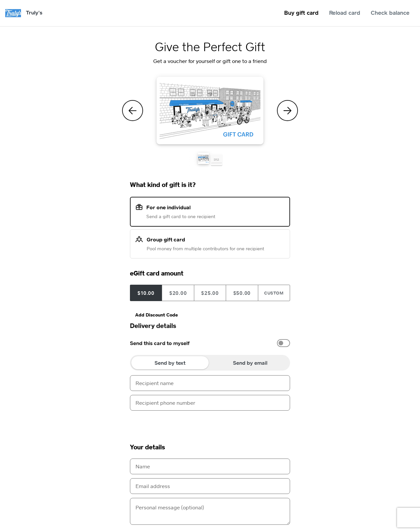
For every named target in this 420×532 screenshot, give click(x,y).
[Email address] (210, 486)
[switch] (283, 343)
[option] (210, 343)
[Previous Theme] (133, 111)
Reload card (345, 13)
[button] (203, 158)
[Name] (210, 466)
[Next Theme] (287, 111)
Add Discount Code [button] (157, 315)
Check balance (390, 13)
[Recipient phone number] (210, 403)
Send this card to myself (160, 343)
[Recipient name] (210, 383)
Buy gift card (301, 13)
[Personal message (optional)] (210, 511)
